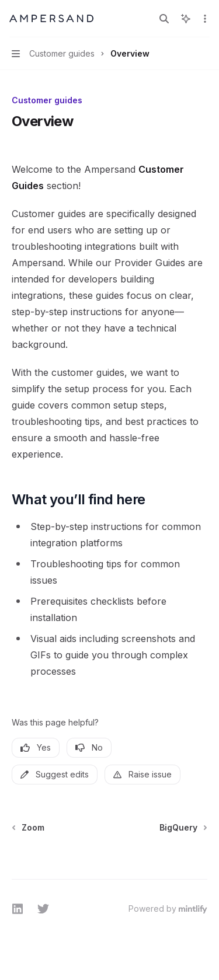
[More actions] (204, 19)
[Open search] (164, 19)
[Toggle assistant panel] (186, 19)
